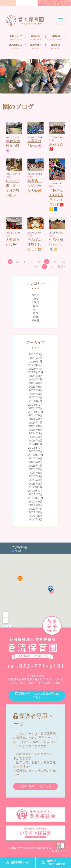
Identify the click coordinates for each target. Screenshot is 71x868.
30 (36, 267)
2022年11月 (35, 494)
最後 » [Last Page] (62, 267)
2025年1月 (36, 401)
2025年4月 (36, 390)
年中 (36, 310)
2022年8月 (35, 505)
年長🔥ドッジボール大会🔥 (35, 186)
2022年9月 (35, 502)
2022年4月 (36, 519)
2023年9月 (35, 458)
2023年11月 (35, 451)
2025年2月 (36, 397)
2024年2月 (36, 441)
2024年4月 (36, 433)
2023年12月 (35, 448)
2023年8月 (35, 462)
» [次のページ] (52, 267)
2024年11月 (35, 408)
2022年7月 (35, 509)
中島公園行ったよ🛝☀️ (56, 244)
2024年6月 (35, 426)
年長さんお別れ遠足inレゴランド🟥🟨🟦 (56, 200)
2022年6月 (35, 512)
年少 (36, 306)
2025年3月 (36, 394)
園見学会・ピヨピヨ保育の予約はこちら (37, 695)
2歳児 (35, 302)
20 (64, 262)
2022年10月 (36, 498)
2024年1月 (36, 444)
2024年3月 (36, 437)
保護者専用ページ (18, 863)
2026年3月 (35, 354)
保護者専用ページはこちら (36, 786)
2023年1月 (36, 487)
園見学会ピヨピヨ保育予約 (53, 862)
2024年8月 (35, 419)
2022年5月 (36, 516)
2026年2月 (35, 358)
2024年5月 (36, 430)
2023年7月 (35, 466)
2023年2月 (36, 484)
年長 (36, 313)
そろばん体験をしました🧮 (35, 244)
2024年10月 (36, 412)
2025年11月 (35, 369)
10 (55, 262)
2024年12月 (35, 405)
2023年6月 (35, 469)
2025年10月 (36, 372)
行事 (36, 317)
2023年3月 (36, 480)
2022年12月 (35, 491)
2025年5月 (36, 387)
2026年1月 (35, 362)
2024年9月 (35, 415)
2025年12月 (35, 365)
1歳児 (35, 299)
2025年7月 (35, 380)
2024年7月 (35, 423)
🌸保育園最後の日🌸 (13, 146)
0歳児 (36, 295)
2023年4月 (36, 476)
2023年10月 (36, 455)
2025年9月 (35, 376)
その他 (36, 320)
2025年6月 (35, 383)
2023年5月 (36, 473)
